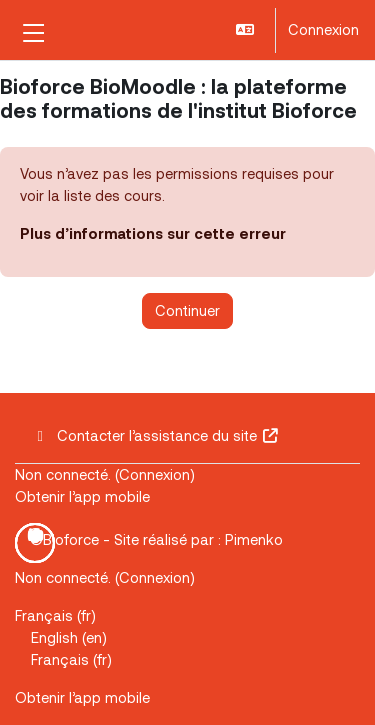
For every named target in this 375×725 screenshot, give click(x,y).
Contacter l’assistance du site (155, 435)
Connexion (323, 29)
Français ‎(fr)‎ (55, 615)
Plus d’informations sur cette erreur (153, 233)
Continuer (187, 310)
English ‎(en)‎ (69, 637)
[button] (247, 30)
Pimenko (254, 539)
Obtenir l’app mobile (82, 496)
